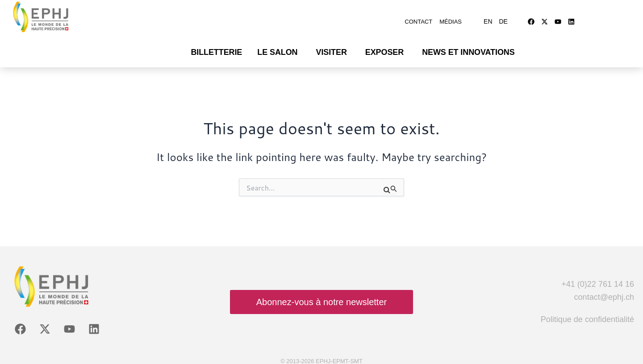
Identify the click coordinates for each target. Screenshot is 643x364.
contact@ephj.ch (604, 292)
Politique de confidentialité (587, 314)
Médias (451, 19)
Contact (418, 19)
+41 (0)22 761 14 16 (598, 278)
